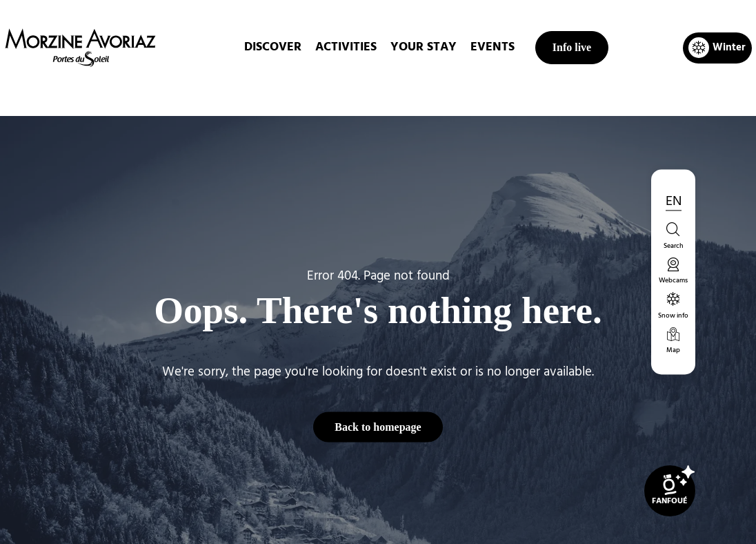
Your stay (424, 47)
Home (305, 93)
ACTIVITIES (346, 47)
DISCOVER (273, 47)
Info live (572, 47)
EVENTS (493, 47)
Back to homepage (378, 426)
